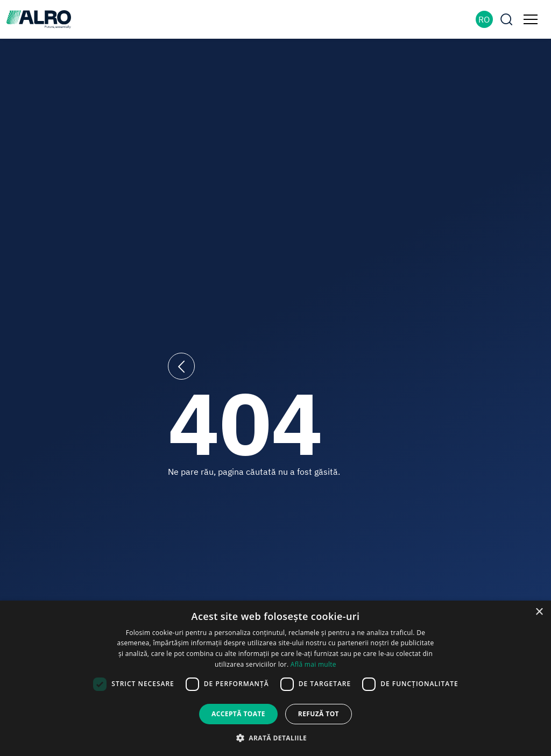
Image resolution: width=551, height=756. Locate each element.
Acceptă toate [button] (238, 714)
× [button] (539, 612)
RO (484, 19)
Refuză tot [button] (319, 714)
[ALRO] (39, 18)
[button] (275, 738)
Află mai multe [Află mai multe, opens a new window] (313, 664)
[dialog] (275, 678)
